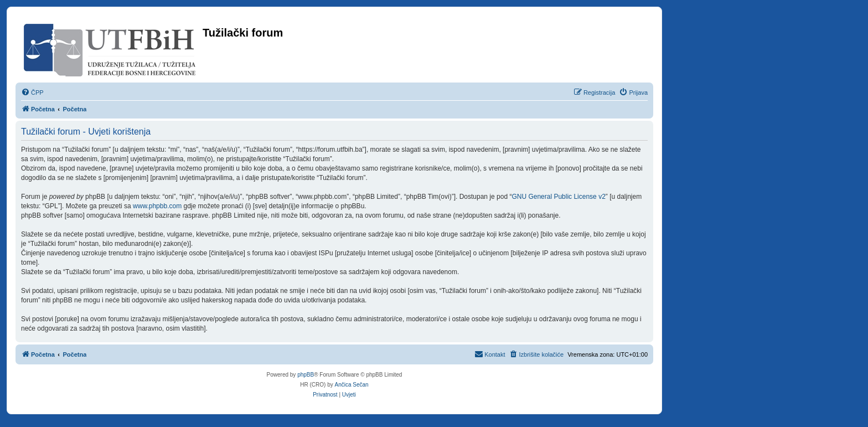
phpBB (306, 375)
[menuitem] (32, 92)
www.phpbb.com (157, 206)
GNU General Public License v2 (558, 197)
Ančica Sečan (352, 385)
